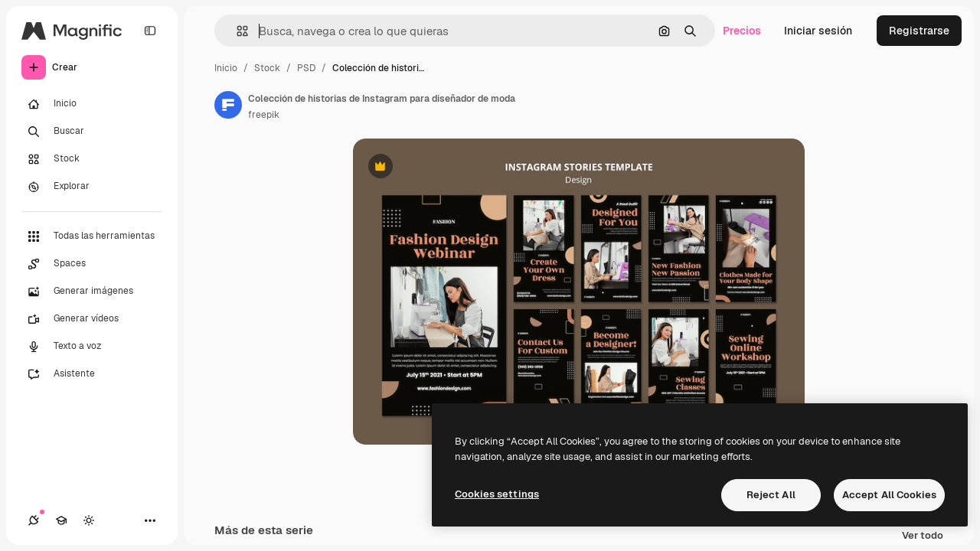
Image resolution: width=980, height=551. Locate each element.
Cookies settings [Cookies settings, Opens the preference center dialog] (497, 494)
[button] (236, 31)
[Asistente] (92, 374)
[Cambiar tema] (89, 520)
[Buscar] (92, 132)
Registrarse (919, 31)
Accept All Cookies (889, 495)
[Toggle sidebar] (150, 31)
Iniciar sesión (818, 31)
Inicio (226, 68)
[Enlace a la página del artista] (228, 105)
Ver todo (923, 536)
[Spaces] (92, 264)
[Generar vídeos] (92, 319)
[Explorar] (92, 187)
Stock (267, 68)
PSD (306, 68)
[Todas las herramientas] (92, 236)
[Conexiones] (34, 520)
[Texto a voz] (92, 347)
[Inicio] (92, 104)
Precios (742, 31)
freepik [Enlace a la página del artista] (264, 115)
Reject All (771, 495)
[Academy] (61, 520)
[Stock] (92, 159)
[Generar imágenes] (92, 292)
